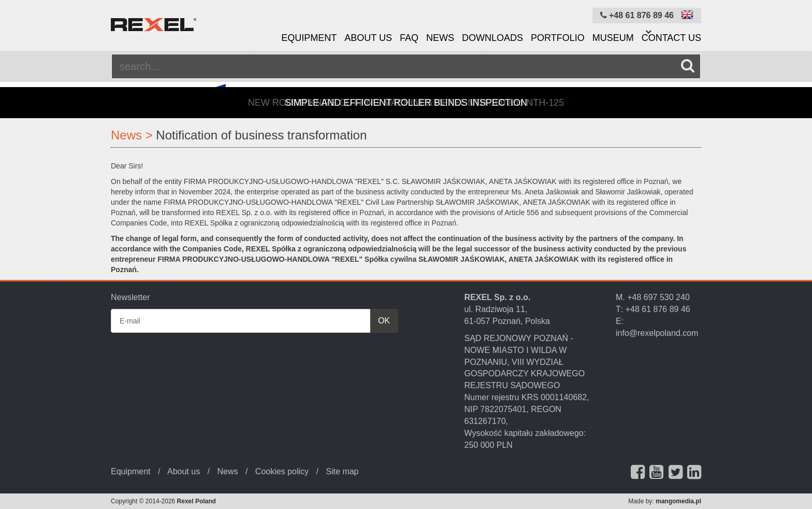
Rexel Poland (197, 501)
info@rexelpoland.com (657, 333)
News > (132, 135)
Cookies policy (282, 471)
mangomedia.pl (678, 501)
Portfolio (558, 38)
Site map (342, 471)
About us (368, 38)
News (440, 38)
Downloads (492, 38)
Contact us (671, 38)
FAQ (409, 38)
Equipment (309, 38)
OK (384, 321)
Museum (613, 38)
